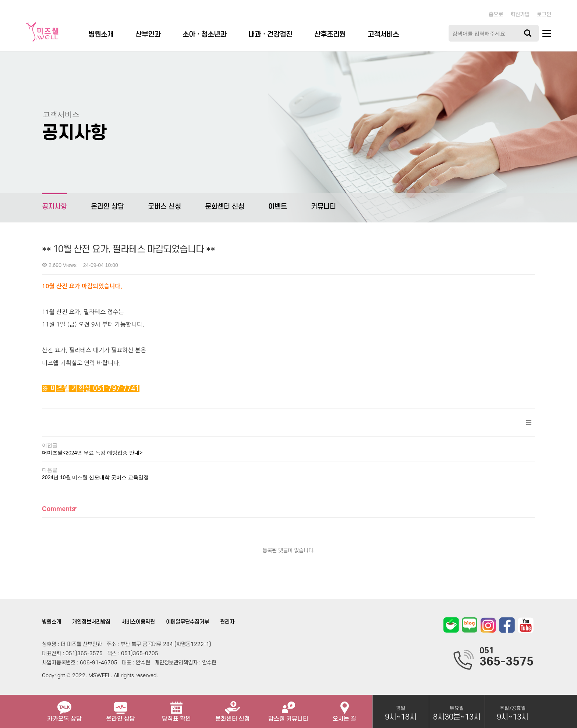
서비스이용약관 (138, 622)
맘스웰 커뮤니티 (288, 709)
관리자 (227, 622)
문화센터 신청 (225, 207)
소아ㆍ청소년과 (204, 35)
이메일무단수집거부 (187, 622)
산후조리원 (330, 35)
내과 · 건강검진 (270, 35)
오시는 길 (344, 709)
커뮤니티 (323, 207)
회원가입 (520, 15)
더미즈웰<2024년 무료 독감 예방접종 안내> (92, 453)
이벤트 (278, 207)
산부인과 (148, 35)
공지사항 (54, 202)
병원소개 (101, 35)
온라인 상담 (107, 207)
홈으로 (496, 15)
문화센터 (233, 709)
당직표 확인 (176, 709)
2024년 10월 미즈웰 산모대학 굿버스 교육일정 (95, 477)
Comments (59, 509)
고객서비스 (383, 35)
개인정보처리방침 (91, 622)
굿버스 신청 (164, 207)
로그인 (544, 15)
